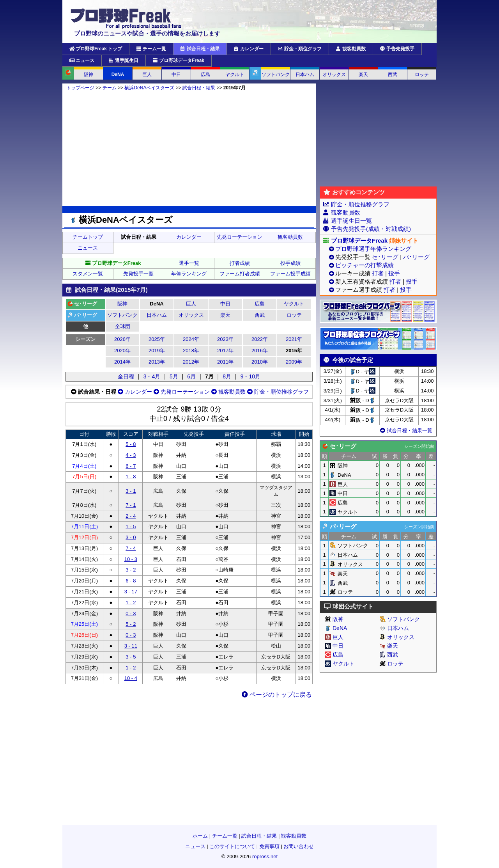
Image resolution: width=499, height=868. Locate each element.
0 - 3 (131, 613)
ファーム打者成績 (240, 274)
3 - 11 (131, 646)
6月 (191, 376)
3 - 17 (131, 592)
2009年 (294, 362)
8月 (227, 376)
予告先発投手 (397, 49)
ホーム (200, 836)
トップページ (80, 88)
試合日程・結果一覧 (406, 430)
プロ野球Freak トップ (96, 49)
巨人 (147, 75)
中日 (176, 75)
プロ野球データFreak (179, 60)
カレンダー (249, 49)
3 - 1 (131, 491)
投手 (394, 273)
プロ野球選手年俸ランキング (373, 249)
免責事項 (269, 846)
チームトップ (88, 237)
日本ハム (305, 75)
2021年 (294, 339)
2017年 (225, 351)
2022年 (260, 339)
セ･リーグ (385, 257)
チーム (110, 88)
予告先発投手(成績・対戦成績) (371, 229)
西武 (393, 75)
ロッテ (422, 75)
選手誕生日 (124, 60)
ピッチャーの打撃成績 (365, 265)
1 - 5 (131, 526)
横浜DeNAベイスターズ (149, 88)
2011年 (225, 362)
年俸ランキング (189, 274)
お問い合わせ (299, 846)
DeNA (118, 75)
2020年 (122, 351)
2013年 (157, 362)
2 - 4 (131, 516)
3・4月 (152, 376)
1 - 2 (131, 603)
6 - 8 (131, 581)
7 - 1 (131, 505)
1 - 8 (131, 477)
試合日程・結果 (200, 49)
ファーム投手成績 (290, 274)
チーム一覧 (151, 49)
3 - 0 (131, 537)
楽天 (363, 75)
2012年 (191, 362)
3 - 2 (131, 570)
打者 (378, 273)
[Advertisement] (189, 148)
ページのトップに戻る (277, 695)
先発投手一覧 (138, 274)
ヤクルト (235, 75)
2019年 (157, 351)
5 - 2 (131, 624)
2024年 (191, 339)
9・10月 (250, 376)
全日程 (126, 376)
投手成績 (290, 263)
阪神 (88, 75)
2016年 (260, 351)
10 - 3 (131, 559)
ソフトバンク (276, 75)
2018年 (191, 351)
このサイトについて (232, 846)
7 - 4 (131, 548)
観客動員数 (351, 49)
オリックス (334, 75)
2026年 (122, 339)
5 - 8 (131, 444)
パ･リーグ (416, 257)
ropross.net (265, 856)
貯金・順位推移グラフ (277, 392)
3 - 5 (131, 657)
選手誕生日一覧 (351, 221)
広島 (205, 75)
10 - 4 (131, 678)
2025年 (157, 339)
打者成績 (240, 263)
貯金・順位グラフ (300, 49)
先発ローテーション (240, 237)
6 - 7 (131, 466)
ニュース (82, 60)
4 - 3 (131, 455)
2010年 (260, 362)
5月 (174, 376)
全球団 (123, 326)
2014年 (122, 362)
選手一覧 (189, 263)
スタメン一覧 (88, 274)
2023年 (225, 339)
